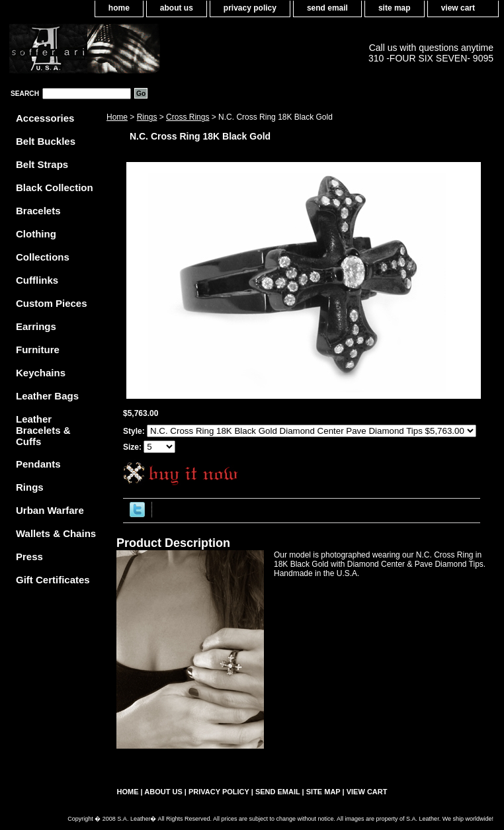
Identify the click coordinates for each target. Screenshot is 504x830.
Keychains (41, 373)
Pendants (38, 464)
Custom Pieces (52, 303)
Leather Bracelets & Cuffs (43, 430)
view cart (458, 8)
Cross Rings (188, 117)
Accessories (45, 118)
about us (177, 8)
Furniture (38, 350)
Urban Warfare (50, 510)
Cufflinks (37, 280)
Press (29, 557)
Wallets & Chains (56, 533)
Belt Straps (42, 164)
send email (327, 8)
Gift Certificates (53, 580)
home (119, 8)
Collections (43, 257)
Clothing (36, 234)
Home (117, 117)
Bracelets (38, 211)
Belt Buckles (46, 141)
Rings (147, 117)
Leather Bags (47, 396)
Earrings (36, 326)
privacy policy (250, 8)
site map (395, 8)
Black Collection (55, 187)
